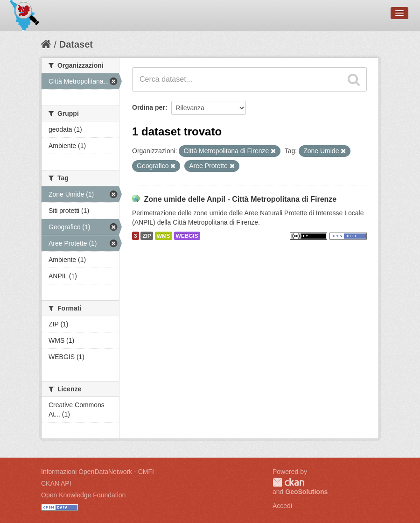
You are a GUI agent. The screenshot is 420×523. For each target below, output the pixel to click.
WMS (164, 236)
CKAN (288, 482)
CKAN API (56, 483)
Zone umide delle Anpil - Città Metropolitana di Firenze (240, 199)
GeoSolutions (306, 492)
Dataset (76, 44)
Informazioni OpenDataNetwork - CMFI (98, 472)
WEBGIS (187, 236)
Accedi (282, 506)
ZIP (147, 236)
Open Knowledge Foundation (83, 495)
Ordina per (149, 107)
